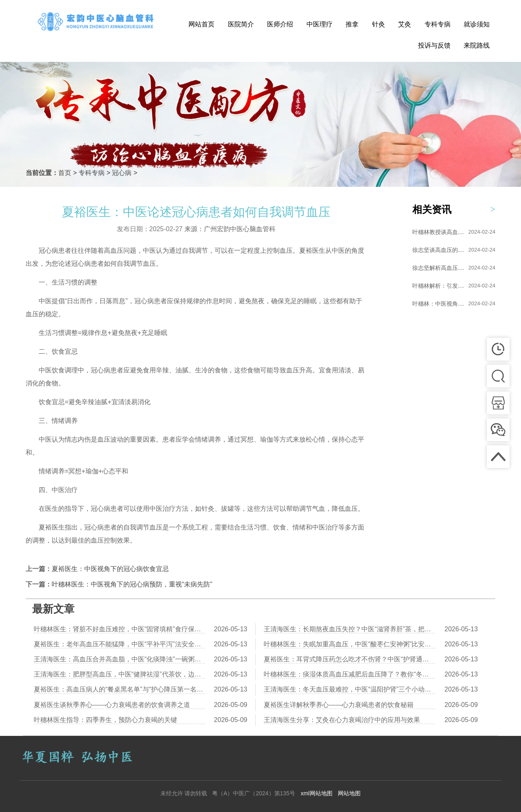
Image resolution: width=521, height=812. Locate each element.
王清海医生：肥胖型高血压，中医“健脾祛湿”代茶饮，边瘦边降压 (119, 674)
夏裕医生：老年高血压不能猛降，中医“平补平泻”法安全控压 (119, 644)
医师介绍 (280, 24)
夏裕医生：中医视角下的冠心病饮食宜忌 (110, 569)
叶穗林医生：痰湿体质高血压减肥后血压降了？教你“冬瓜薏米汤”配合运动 (349, 674)
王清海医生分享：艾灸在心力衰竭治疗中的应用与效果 (342, 720)
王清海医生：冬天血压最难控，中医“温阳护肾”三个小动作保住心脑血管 (349, 689)
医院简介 (241, 24)
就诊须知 (477, 24)
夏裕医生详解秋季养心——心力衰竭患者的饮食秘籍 (339, 705)
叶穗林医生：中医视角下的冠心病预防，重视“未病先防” (132, 584)
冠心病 (122, 173)
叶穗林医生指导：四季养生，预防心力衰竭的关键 (105, 720)
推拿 (352, 24)
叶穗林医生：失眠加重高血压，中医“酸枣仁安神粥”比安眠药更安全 (349, 644)
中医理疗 (320, 24)
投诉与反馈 (434, 45)
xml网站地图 (317, 793)
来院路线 (477, 45)
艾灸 (405, 24)
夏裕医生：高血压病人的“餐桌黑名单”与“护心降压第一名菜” (119, 689)
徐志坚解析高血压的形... (443, 268)
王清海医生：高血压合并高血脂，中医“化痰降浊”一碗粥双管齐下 (119, 659)
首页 (65, 173)
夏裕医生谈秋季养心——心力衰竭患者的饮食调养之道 (112, 705)
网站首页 (201, 24)
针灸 (379, 24)
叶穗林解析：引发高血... (443, 286)
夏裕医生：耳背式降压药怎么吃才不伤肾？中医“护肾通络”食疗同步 (349, 659)
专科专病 (438, 24)
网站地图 (349, 793)
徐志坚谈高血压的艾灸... (443, 250)
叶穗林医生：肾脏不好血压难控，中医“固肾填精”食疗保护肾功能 (119, 629)
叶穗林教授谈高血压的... (443, 232)
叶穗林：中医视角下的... (443, 304)
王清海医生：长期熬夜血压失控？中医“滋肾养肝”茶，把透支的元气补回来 (349, 629)
